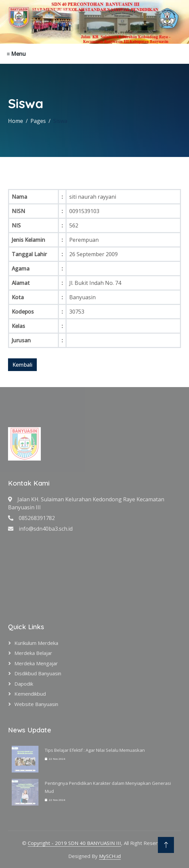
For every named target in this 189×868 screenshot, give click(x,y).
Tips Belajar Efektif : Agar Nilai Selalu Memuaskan (95, 750)
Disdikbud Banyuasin (38, 673)
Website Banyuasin (36, 704)
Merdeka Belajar (33, 653)
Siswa (60, 121)
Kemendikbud (30, 694)
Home (16, 121)
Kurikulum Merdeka (36, 643)
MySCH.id (110, 856)
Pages (38, 121)
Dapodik (24, 684)
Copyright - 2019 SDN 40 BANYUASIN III (74, 843)
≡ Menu (16, 54)
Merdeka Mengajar (36, 663)
